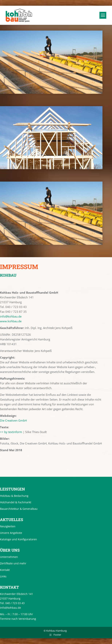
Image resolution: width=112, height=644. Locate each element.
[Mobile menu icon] (103, 15)
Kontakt (5, 570)
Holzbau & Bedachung (14, 496)
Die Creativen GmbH (13, 420)
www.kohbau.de (11, 321)
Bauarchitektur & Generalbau (19, 509)
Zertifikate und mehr (13, 563)
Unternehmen (9, 557)
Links (3, 576)
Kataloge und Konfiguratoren (18, 539)
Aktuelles (12, 520)
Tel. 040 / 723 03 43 (12, 603)
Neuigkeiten (8, 526)
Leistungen (12, 489)
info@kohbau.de (11, 316)
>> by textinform (11, 432)
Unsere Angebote (11, 533)
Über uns (10, 550)
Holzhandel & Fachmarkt (16, 502)
